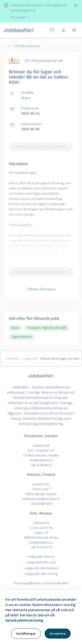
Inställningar (26, 634)
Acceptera (58, 634)
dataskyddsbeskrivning (24, 621)
